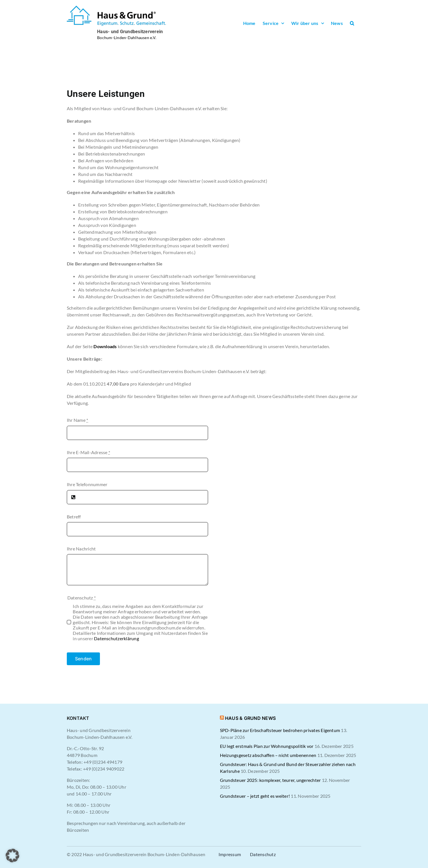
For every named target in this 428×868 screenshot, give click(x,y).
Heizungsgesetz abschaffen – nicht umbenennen (268, 755)
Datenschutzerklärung (116, 638)
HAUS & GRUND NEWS (250, 718)
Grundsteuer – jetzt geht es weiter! (255, 796)
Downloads (105, 346)
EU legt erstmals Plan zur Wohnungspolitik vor (267, 746)
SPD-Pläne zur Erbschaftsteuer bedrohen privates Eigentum (280, 730)
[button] (352, 23)
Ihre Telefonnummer (87, 484)
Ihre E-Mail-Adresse (88, 452)
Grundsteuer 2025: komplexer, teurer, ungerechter (270, 780)
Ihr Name (77, 420)
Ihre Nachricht (81, 549)
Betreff (74, 517)
